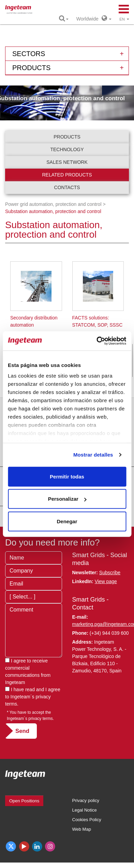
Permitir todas (67, 476)
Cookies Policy (87, 820)
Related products (67, 175)
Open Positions (24, 801)
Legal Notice (85, 810)
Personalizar (67, 499)
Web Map (82, 829)
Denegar (67, 521)
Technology (67, 149)
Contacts (67, 187)
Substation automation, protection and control (53, 211)
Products (67, 137)
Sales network (67, 162)
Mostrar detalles (93, 455)
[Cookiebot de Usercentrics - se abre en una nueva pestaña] (96, 341)
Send (22, 731)
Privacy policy (86, 800)
